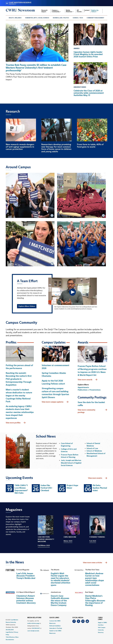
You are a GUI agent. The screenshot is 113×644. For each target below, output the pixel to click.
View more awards (88, 380)
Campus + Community (56, 11)
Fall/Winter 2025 (44, 545)
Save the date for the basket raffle (91, 404)
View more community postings (92, 411)
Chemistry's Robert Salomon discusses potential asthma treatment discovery (26, 599)
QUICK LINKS (54, 618)
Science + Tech (78, 18)
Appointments (83, 387)
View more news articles (93, 563)
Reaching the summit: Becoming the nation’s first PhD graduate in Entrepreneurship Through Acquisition (19, 379)
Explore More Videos (27, 306)
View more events (98, 478)
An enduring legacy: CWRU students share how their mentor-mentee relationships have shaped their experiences (20, 412)
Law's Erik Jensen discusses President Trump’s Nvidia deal (26, 576)
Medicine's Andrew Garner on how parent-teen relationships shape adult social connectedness (95, 579)
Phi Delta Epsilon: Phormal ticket (100, 488)
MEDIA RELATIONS (34, 618)
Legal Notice (9, 632)
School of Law (92, 448)
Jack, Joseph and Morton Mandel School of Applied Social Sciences (71, 463)
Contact (87, 11)
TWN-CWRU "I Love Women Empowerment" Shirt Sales (21, 489)
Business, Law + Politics (61, 18)
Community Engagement (95, 18)
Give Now (101, 625)
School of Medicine (94, 451)
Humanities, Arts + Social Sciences (37, 18)
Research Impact (44, 11)
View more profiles (16, 423)
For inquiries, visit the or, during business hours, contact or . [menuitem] (34, 626)
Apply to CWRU (102, 623)
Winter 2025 (68, 541)
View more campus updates (55, 402)
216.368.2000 (10, 630)
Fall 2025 (93, 541)
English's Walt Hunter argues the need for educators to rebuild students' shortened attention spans (60, 579)
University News (80, 87)
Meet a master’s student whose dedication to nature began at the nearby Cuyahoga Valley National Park (19, 396)
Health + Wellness (15, 18)
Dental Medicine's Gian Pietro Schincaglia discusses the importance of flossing (95, 601)
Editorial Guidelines (55, 626)
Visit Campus (102, 627)
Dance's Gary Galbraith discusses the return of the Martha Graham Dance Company (60, 601)
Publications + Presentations (89, 390)
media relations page (33, 623)
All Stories (79, 11)
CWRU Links (100, 619)
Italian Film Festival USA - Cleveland (47, 488)
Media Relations (70, 11)
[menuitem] (15, 18)
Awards (77, 48)
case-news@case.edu (33, 631)
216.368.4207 (36, 628)
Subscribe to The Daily (56, 628)
